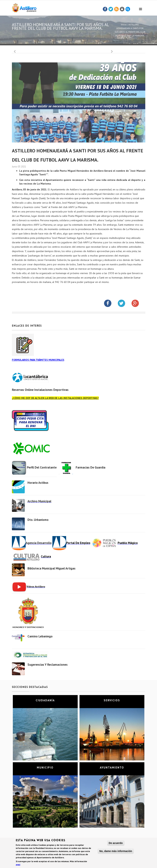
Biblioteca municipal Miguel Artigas (51, 568)
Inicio (124, 25)
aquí (18, 865)
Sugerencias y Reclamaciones (48, 665)
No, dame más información (116, 852)
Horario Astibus (38, 483)
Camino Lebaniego (40, 636)
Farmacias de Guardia (90, 467)
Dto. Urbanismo (38, 520)
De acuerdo (116, 844)
